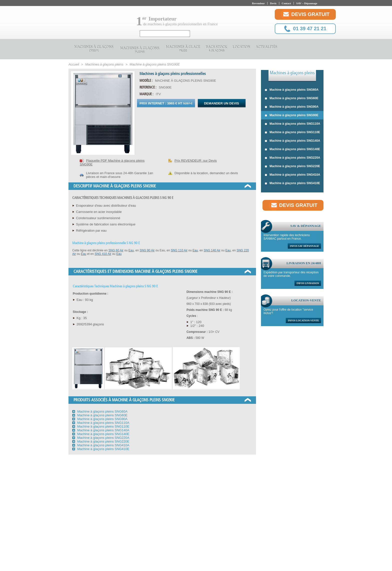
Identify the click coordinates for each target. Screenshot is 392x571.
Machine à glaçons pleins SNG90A (292, 107)
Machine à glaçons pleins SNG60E (291, 98)
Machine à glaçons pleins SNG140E (292, 149)
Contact (286, 3)
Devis (273, 3)
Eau (131, 250)
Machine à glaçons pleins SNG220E (292, 166)
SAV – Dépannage (307, 3)
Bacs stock (216, 49)
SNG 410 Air (103, 254)
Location (241, 48)
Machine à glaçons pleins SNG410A (292, 175)
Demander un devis (221, 103)
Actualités (266, 48)
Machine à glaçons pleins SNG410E (292, 183)
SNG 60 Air (116, 250)
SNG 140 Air (212, 250)
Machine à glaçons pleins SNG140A (292, 141)
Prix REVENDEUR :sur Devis (196, 161)
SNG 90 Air (147, 250)
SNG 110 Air (179, 250)
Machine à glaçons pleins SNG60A (292, 90)
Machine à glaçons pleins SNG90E (291, 115)
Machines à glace (183, 49)
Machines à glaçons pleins (292, 73)
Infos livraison (308, 283)
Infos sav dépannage (304, 246)
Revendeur (258, 3)
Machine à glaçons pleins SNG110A (292, 124)
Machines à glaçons (93, 49)
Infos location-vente (303, 320)
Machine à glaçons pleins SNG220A (292, 158)
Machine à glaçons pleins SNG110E (292, 132)
